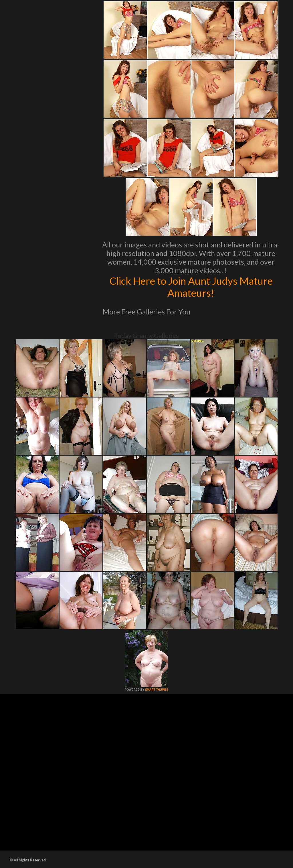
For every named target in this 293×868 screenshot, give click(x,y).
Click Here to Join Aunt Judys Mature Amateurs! (191, 287)
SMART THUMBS (157, 690)
